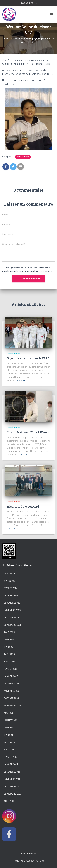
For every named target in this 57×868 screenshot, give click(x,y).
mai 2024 (8, 735)
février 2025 (11, 669)
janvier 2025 (11, 676)
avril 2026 (9, 574)
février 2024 (11, 757)
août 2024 (9, 713)
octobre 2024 (11, 698)
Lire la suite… (21, 380)
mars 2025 (9, 662)
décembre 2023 (12, 772)
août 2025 (9, 632)
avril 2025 (9, 654)
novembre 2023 (12, 779)
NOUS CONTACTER (28, 3)
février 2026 (11, 588)
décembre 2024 (12, 684)
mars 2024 (9, 750)
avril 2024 (9, 742)
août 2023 (9, 801)
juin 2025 (9, 640)
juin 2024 (9, 728)
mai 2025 (8, 647)
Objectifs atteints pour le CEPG (28, 358)
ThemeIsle (39, 861)
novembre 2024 (12, 691)
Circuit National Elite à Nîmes (28, 432)
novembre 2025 (12, 610)
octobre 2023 (11, 786)
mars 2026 (9, 581)
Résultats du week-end (23, 506)
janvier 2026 (11, 596)
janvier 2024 (11, 764)
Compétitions (23, 157)
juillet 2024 (10, 720)
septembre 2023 (13, 794)
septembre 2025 (13, 625)
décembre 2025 (12, 603)
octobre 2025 (11, 618)
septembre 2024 (13, 706)
